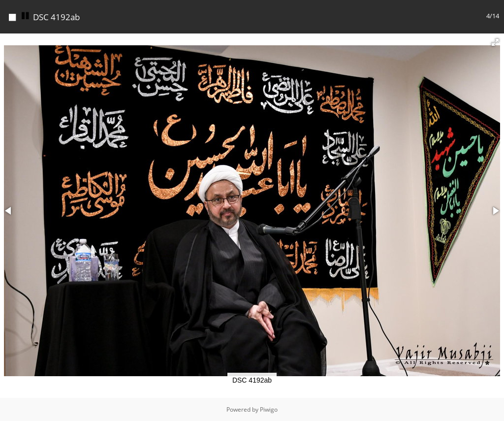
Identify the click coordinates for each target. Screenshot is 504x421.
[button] (495, 42)
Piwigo (269, 409)
